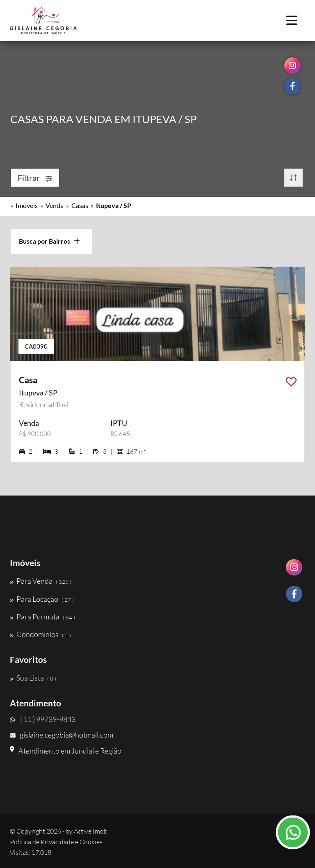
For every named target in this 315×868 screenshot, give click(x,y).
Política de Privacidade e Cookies (56, 842)
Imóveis (27, 205)
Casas (80, 205)
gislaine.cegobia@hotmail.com (62, 735)
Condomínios (40, 634)
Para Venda (41, 581)
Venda (55, 205)
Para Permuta (42, 617)
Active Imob (91, 831)
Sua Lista (33, 678)
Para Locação (42, 599)
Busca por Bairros (49, 241)
